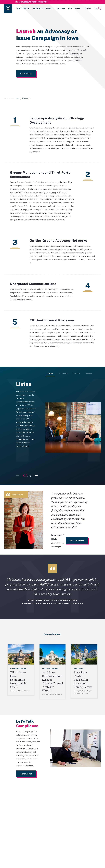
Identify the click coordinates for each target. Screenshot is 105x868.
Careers (78, 8)
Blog (70, 8)
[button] (37, 475)
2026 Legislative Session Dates (33, 2)
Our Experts (37, 8)
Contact (88, 8)
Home (18, 98)
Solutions (49, 8)
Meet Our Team (77, 541)
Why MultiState (23, 8)
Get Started (26, 74)
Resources (61, 8)
